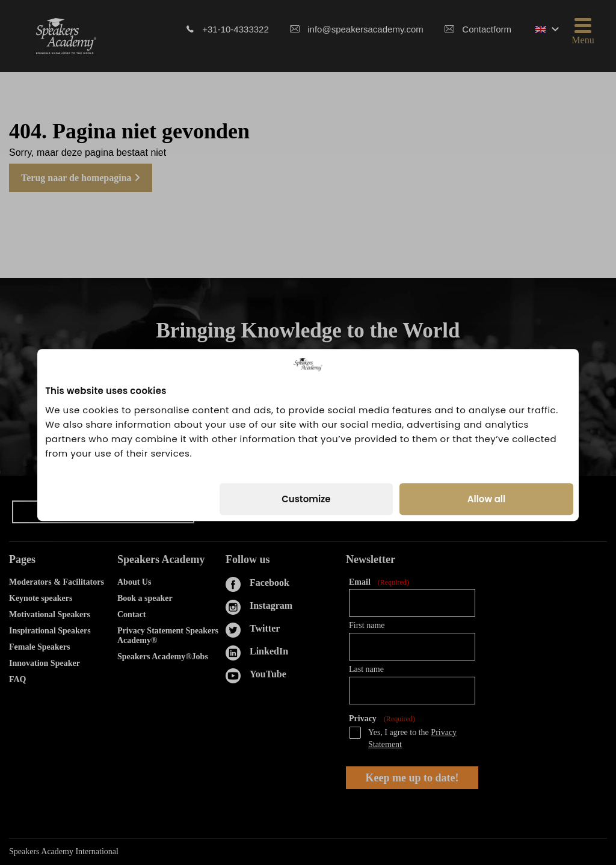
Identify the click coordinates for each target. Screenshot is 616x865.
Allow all (486, 497)
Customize (306, 497)
